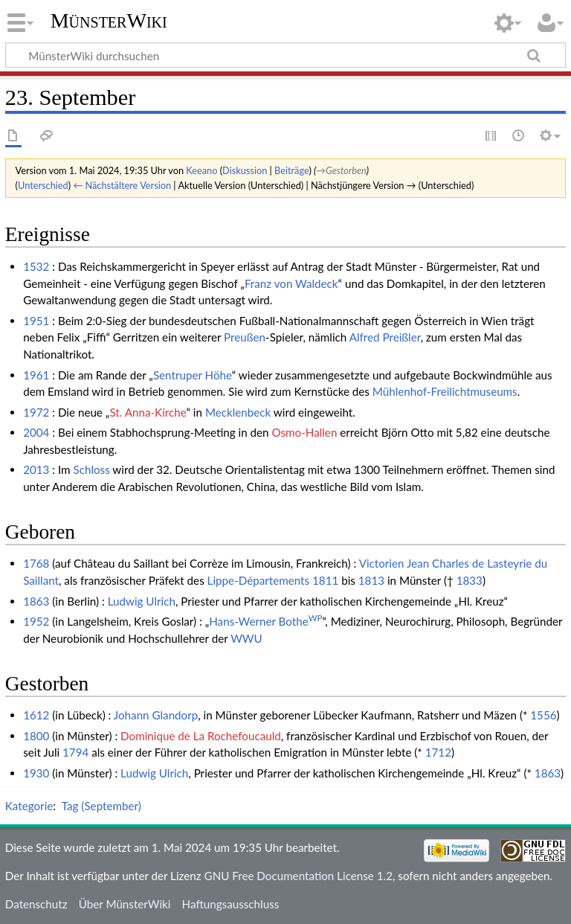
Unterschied (43, 185)
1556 (543, 715)
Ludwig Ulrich (142, 601)
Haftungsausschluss (231, 904)
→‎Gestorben (341, 170)
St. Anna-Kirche (148, 412)
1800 (36, 736)
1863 (36, 601)
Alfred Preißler (385, 337)
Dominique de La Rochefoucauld (201, 736)
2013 (36, 469)
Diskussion (245, 170)
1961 (36, 375)
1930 (36, 773)
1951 (36, 321)
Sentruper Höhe (193, 375)
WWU (246, 638)
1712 (438, 752)
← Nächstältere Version (122, 185)
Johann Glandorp (156, 715)
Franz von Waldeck (291, 283)
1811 (325, 580)
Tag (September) (101, 806)
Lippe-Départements (259, 580)
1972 (36, 412)
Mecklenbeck (238, 412)
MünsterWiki (109, 20)
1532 (36, 266)
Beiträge (291, 170)
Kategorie (29, 806)
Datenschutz (36, 904)
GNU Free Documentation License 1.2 (299, 876)
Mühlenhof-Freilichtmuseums (445, 391)
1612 (36, 715)
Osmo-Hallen (304, 432)
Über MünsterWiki (125, 904)
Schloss (91, 469)
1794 (75, 752)
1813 (371, 580)
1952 (36, 621)
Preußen (245, 337)
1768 (36, 563)
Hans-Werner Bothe (265, 621)
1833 (470, 580)
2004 (36, 432)
